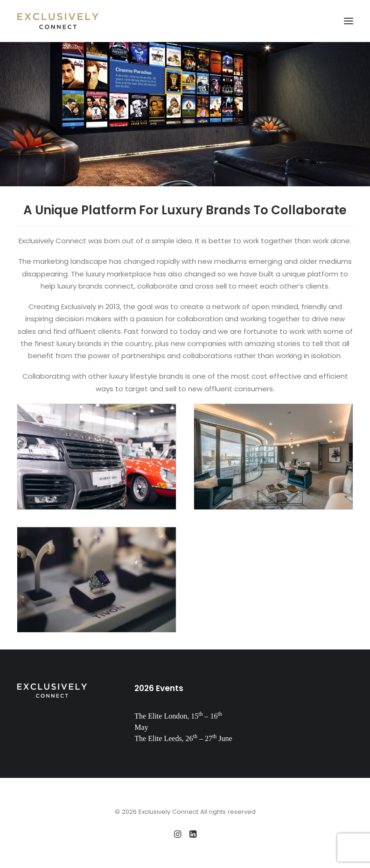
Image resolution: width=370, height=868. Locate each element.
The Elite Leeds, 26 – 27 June (183, 738)
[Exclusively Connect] (58, 21)
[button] (349, 21)
